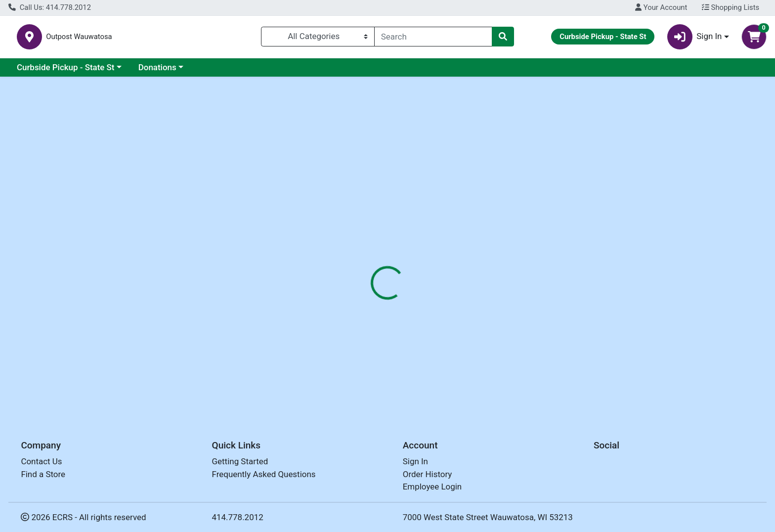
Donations (157, 71)
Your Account (661, 7)
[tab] (350, 215)
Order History (428, 474)
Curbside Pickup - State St (66, 71)
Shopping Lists (731, 7)
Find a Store (43, 474)
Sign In (415, 461)
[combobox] (433, 39)
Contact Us (41, 461)
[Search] (433, 39)
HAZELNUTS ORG (368, 373)
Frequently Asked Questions (264, 474)
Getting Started (240, 461)
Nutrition (394, 215)
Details (350, 215)
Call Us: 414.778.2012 (50, 7)
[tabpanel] (549, 276)
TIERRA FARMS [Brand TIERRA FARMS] (454, 277)
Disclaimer (444, 215)
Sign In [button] (695, 39)
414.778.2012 (238, 517)
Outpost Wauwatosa (193, 39)
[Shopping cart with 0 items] (754, 39)
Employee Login (432, 487)
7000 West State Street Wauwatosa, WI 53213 (488, 517)
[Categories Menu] (318, 39)
